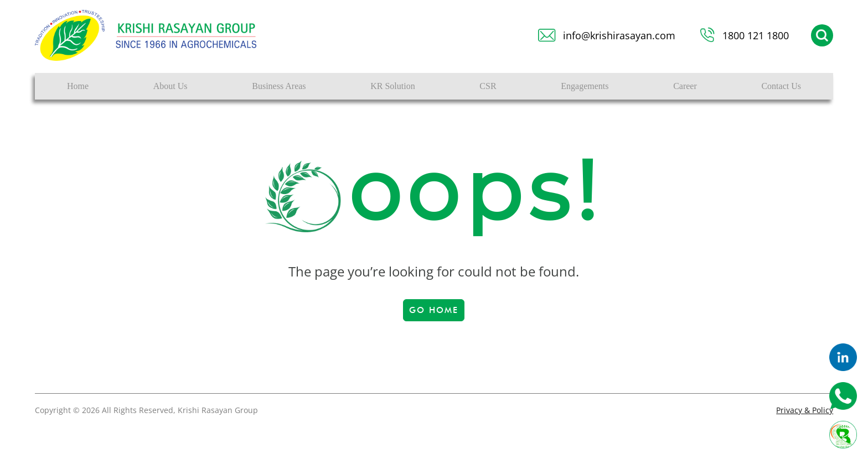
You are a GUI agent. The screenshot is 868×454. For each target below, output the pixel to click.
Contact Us (781, 86)
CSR (488, 86)
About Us (170, 86)
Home (78, 86)
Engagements (585, 86)
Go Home (434, 310)
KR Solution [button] (392, 86)
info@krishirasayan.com (619, 35)
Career (685, 86)
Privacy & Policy (805, 410)
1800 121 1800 (756, 35)
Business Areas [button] (279, 86)
